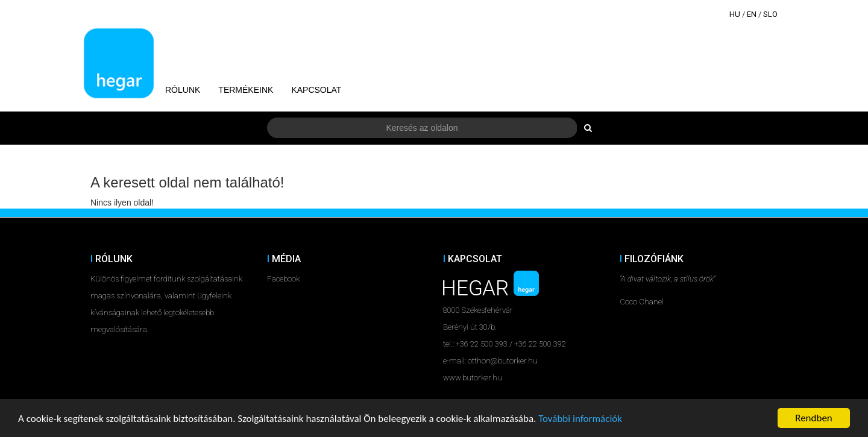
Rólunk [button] (183, 90)
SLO (770, 14)
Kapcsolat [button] (316, 90)
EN (752, 14)
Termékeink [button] (246, 90)
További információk (580, 419)
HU (735, 14)
